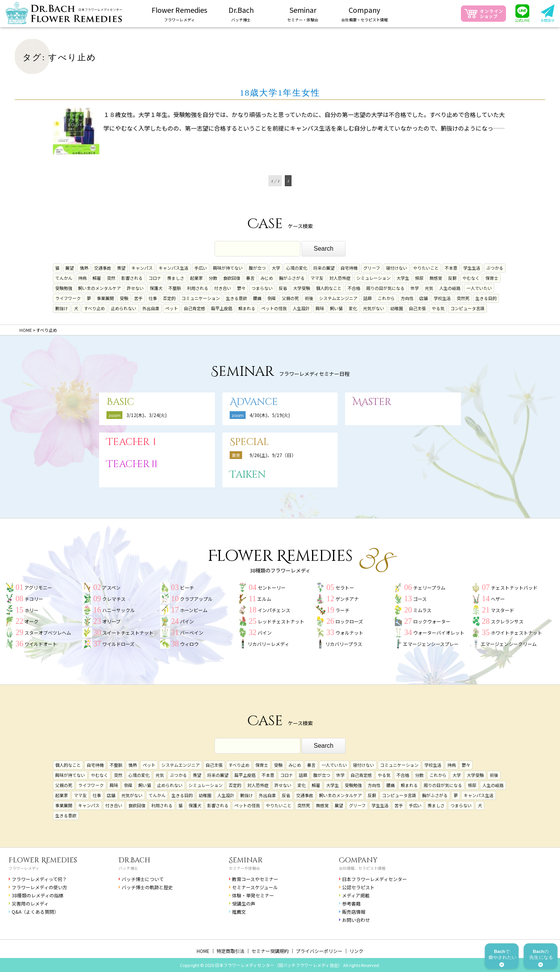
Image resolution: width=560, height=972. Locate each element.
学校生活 (442, 298)
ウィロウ (189, 644)
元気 (429, 288)
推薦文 (239, 912)
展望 (70, 268)
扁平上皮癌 (222, 308)
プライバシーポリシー (319, 951)
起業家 (196, 278)
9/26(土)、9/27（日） (273, 455)
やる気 (438, 308)
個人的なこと (329, 288)
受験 (124, 298)
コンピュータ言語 (468, 308)
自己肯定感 (195, 308)
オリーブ (111, 621)
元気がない (374, 308)
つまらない (262, 288)
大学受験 (302, 288)
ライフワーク (68, 298)
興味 (320, 308)
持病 (82, 278)
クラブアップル (196, 599)
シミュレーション (373, 278)
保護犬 (156, 288)
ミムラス (422, 610)
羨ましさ (176, 278)
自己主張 (417, 308)
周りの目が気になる (385, 288)
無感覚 (436, 278)
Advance (254, 402)
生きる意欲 (236, 298)
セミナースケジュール (255, 887)
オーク (31, 621)
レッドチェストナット (281, 621)
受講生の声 (244, 903)
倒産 (272, 298)
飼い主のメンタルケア (99, 288)
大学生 (403, 278)
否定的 (169, 298)
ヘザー (498, 599)
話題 (368, 298)
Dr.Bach (134, 860)
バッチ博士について (143, 879)
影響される (132, 278)
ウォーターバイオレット (439, 633)
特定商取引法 (230, 951)
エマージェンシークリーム (509, 644)
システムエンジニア (338, 298)
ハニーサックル (119, 610)
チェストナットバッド (514, 587)
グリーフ (372, 268)
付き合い (223, 288)
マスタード (502, 610)
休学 (415, 288)
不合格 (354, 288)
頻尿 (419, 278)
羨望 (121, 268)
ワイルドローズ (118, 644)
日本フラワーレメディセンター (374, 879)
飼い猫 (336, 308)
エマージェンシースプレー (431, 644)
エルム (264, 599)
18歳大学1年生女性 (280, 93)
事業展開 (105, 298)
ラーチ (342, 610)
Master (372, 402)
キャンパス (142, 268)
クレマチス (114, 599)
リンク (356, 951)
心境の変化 (297, 268)
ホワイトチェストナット (516, 633)
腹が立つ (257, 268)
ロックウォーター (432, 621)
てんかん (64, 278)
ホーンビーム (194, 610)
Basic (120, 402)
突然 (111, 278)
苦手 (138, 298)
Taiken (248, 475)
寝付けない (397, 268)
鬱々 (241, 288)
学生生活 (472, 268)
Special (249, 442)
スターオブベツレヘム (48, 633)
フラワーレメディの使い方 (39, 887)
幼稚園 (397, 308)
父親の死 (290, 298)
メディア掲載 (356, 895)
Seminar (246, 860)
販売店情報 (354, 912)
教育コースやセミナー (255, 879)
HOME (203, 951)
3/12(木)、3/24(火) (147, 415)
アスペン (111, 587)
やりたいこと (426, 268)
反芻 (452, 278)
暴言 (250, 278)
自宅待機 (349, 268)
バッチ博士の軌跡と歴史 (147, 887)
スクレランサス (507, 621)
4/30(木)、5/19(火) (270, 415)
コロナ (155, 278)
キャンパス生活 (174, 268)
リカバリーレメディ (268, 644)
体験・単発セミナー (253, 895)
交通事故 (103, 268)
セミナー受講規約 (270, 951)
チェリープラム (429, 587)
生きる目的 (486, 298)
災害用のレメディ (30, 903)
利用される (198, 288)
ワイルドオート (41, 644)
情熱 (84, 268)
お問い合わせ (356, 920)
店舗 (424, 298)
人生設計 (301, 308)
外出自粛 (151, 308)
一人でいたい (479, 288)
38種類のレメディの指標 (38, 895)
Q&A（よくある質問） (35, 912)
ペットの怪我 (274, 308)
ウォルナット (349, 633)
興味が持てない (228, 268)
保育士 (492, 278)
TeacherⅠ (133, 442)
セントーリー (272, 587)
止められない (124, 308)
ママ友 (317, 278)
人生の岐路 (450, 288)
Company (358, 860)
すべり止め (94, 308)
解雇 (97, 278)
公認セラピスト (358, 887)
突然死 (463, 298)
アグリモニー (38, 587)
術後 (309, 298)
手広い (201, 268)
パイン (187, 621)
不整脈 (175, 288)
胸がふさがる (292, 278)
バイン (265, 633)
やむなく (471, 278)
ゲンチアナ (347, 599)
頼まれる (247, 308)
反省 (283, 288)
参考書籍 (351, 903)
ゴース (420, 599)
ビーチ (187, 587)
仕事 (153, 298)
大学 (276, 268)
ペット (172, 308)
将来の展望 (324, 268)
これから (386, 298)
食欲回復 (232, 278)
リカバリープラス (344, 644)
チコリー (34, 599)
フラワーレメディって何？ (39, 879)
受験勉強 (64, 288)
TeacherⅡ (133, 464)
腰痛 (257, 298)
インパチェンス (274, 610)
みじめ (267, 278)
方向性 (407, 298)
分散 (213, 278)
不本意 (451, 268)
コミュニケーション (201, 298)
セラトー (345, 587)
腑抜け (62, 308)
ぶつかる (495, 268)
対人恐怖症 (340, 278)
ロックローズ (349, 621)
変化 (353, 308)
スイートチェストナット (128, 633)
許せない (135, 288)
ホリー (31, 610)
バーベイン (192, 633)
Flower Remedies (43, 860)
